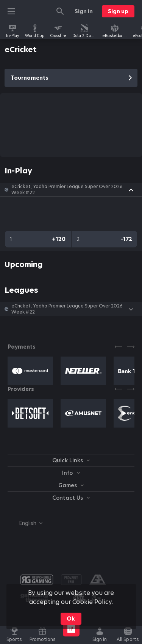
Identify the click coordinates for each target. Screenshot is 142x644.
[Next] (131, 347)
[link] (12, 31)
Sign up (118, 11)
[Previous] (119, 347)
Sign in (84, 11)
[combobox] (25, 523)
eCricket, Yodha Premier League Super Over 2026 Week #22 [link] (67, 190)
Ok (71, 619)
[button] (71, 190)
